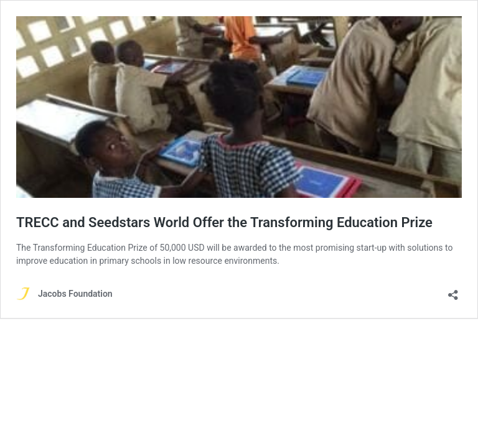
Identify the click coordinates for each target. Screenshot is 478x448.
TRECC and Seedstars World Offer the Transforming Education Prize (224, 222)
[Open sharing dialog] (453, 291)
